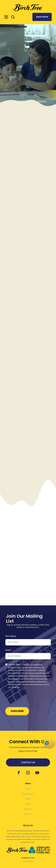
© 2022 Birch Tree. (28, 858)
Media (28, 799)
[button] (13, 17)
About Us (28, 809)
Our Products (28, 794)
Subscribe (17, 711)
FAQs (28, 804)
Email (8, 650)
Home (28, 789)
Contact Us (28, 814)
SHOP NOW (42, 17)
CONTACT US (28, 762)
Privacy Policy (25, 687)
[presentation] (28, 698)
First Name (11, 636)
